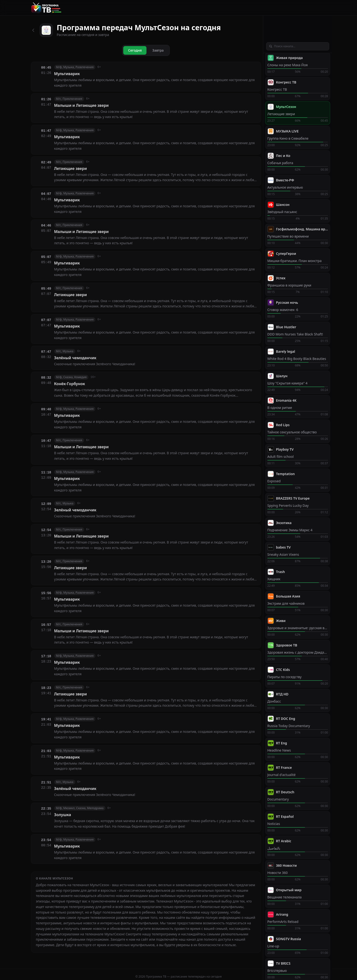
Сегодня (135, 50)
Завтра (158, 50)
